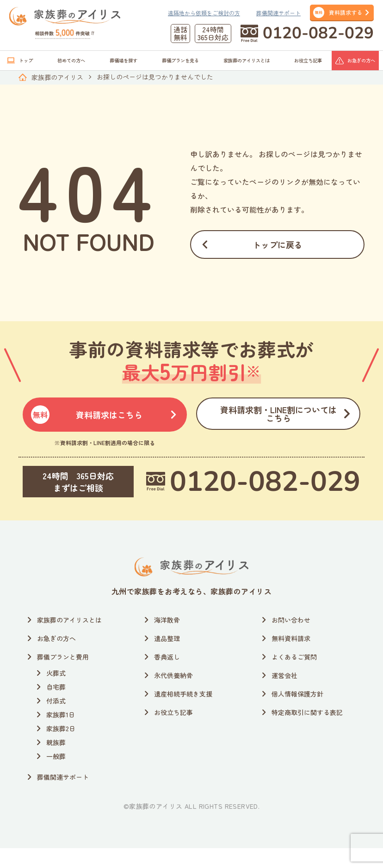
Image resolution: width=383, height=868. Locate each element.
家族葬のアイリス (57, 77)
